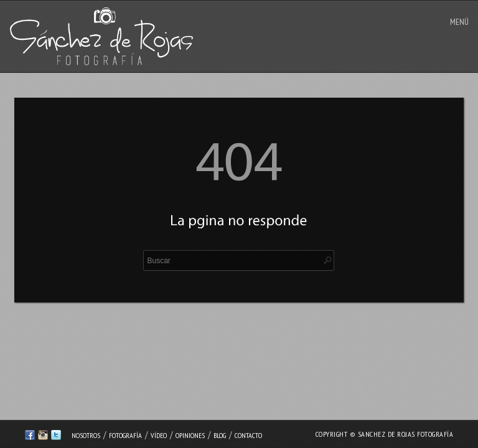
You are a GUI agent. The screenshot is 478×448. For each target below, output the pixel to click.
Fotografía (125, 435)
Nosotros (86, 435)
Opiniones (190, 435)
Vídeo (159, 435)
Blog (220, 435)
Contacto (248, 435)
